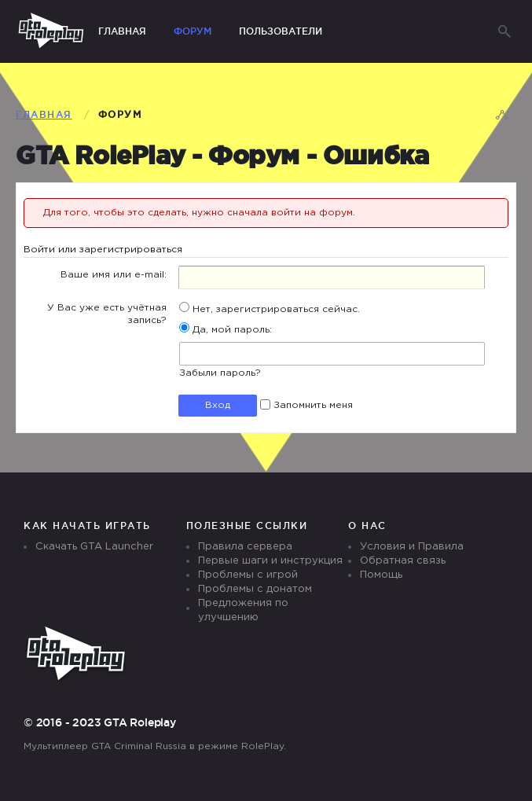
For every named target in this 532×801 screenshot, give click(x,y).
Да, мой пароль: (226, 330)
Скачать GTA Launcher (94, 547)
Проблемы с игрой (248, 575)
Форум (193, 31)
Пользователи (281, 31)
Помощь (381, 575)
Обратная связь (403, 561)
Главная (122, 31)
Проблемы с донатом (255, 589)
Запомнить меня (306, 405)
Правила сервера (245, 547)
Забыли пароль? (220, 373)
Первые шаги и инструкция (270, 561)
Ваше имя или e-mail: (114, 275)
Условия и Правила (412, 547)
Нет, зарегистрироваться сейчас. (270, 309)
